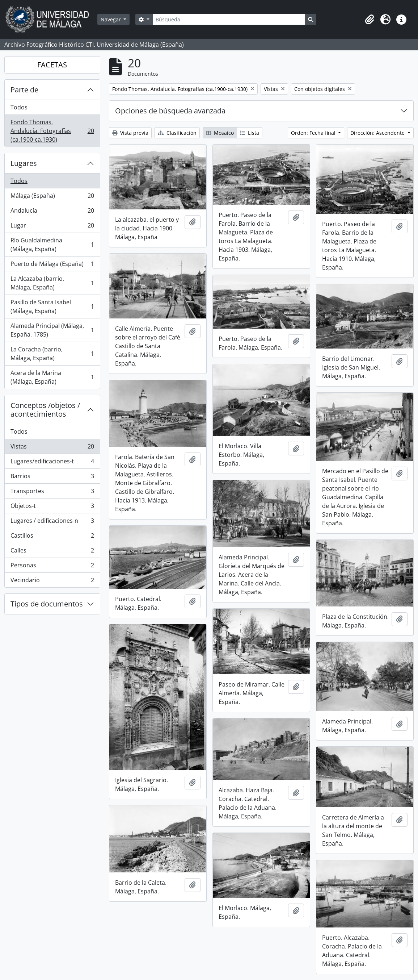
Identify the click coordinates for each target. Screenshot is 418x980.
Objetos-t (52, 507)
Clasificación (177, 133)
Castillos (52, 537)
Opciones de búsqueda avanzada (170, 111)
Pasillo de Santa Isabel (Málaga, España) (52, 306)
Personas (52, 567)
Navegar (111, 19)
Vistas (52, 448)
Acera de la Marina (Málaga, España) (52, 377)
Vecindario (52, 581)
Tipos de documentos (47, 604)
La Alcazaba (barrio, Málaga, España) (52, 283)
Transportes (52, 493)
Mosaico (220, 133)
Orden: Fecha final (314, 133)
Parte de (24, 90)
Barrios (52, 478)
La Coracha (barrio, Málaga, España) (52, 354)
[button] (370, 20)
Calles (52, 552)
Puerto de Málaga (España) (52, 265)
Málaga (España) (52, 197)
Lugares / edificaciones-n (52, 522)
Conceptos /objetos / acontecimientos (45, 410)
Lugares (24, 163)
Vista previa (130, 133)
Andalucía (52, 212)
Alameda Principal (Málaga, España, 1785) (52, 330)
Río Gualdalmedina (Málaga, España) (52, 245)
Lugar (52, 227)
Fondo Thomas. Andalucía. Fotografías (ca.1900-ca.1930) (52, 131)
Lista (250, 133)
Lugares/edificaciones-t (52, 463)
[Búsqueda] (229, 19)
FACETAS (52, 65)
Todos (19, 107)
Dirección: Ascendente (378, 133)
